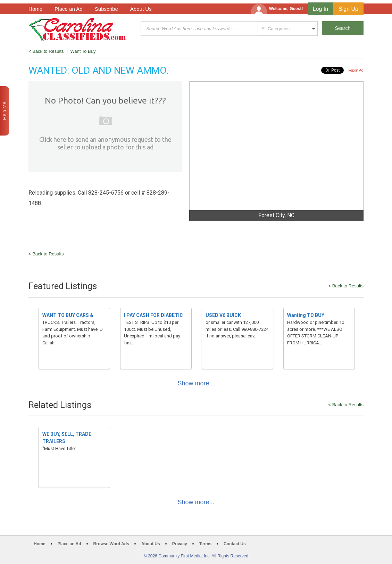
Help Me (5, 111)
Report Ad (356, 70)
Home (35, 9)
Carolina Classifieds (77, 29)
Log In (320, 9)
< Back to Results (46, 51)
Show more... (196, 383)
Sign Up (348, 9)
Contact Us (235, 544)
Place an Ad (68, 9)
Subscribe (106, 9)
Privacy (180, 544)
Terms (205, 544)
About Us (141, 9)
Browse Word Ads (111, 544)
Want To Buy (83, 51)
